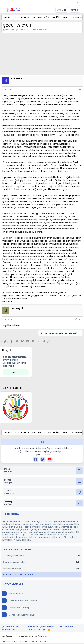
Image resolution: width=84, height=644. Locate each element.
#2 (80, 319)
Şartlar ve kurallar (48, 627)
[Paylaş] (76, 89)
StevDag (8, 502)
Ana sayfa (41, 629)
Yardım (32, 629)
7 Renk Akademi (13, 594)
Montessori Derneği (15, 608)
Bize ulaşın (33, 627)
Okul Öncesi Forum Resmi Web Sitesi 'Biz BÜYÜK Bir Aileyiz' (25, 636)
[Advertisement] (42, 55)
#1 (80, 89)
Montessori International (18, 615)
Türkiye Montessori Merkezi (19, 601)
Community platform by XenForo (26, 641)
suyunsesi (10, 30)
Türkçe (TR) (8, 629)
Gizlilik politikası (66, 627)
